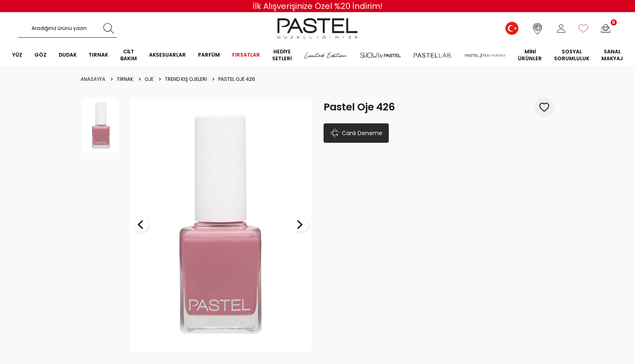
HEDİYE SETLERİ (282, 55)
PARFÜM (209, 55)
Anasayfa (93, 79)
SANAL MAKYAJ (612, 55)
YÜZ (17, 55)
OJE (149, 79)
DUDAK (68, 55)
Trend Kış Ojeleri (186, 79)
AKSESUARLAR (167, 55)
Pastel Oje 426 (237, 79)
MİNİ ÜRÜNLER (530, 55)
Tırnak (125, 79)
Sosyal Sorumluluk (572, 55)
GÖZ (40, 55)
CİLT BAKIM (129, 55)
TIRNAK (98, 55)
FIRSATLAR (246, 55)
